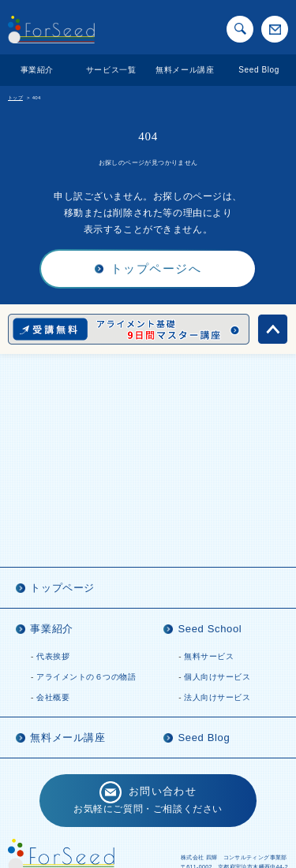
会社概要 (53, 697)
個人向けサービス (217, 677)
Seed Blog (259, 70)
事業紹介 (37, 70)
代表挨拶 (53, 656)
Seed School (210, 629)
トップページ (62, 588)
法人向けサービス (217, 697)
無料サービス (209, 656)
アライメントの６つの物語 (86, 677)
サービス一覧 (111, 70)
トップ (15, 98)
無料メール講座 (185, 70)
